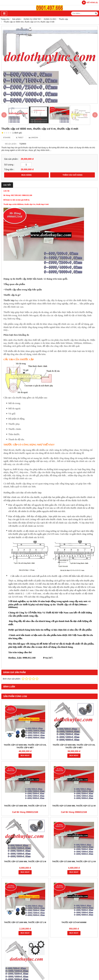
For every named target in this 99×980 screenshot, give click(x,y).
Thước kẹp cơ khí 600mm (74, 922)
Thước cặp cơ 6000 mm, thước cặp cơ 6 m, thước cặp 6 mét (25, 746)
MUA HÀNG (26, 175)
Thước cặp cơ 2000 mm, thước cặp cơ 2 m (25, 861)
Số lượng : (9, 165)
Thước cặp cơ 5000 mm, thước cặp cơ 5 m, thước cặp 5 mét (74, 746)
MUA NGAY (25, 755)
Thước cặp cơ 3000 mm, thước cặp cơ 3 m (25, 806)
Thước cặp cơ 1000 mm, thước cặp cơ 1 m (25, 922)
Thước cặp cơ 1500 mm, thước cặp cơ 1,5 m (74, 861)
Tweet (20, 138)
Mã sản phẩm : (11, 144)
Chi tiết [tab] (7, 185)
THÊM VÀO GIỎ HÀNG (73, 175)
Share (7, 138)
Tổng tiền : (9, 169)
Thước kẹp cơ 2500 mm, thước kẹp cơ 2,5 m (74, 806)
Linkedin (33, 138)
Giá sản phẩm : (11, 159)
